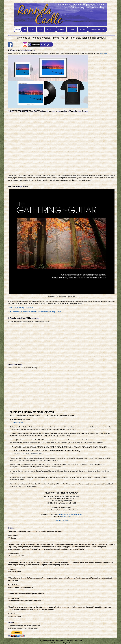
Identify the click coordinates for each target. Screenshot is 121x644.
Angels (83, 29)
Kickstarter (103, 53)
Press (32, 29)
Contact (72, 29)
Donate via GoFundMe (62, 521)
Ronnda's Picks (97, 29)
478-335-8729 (63, 514)
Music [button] (50, 29)
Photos (61, 29)
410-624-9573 (66, 516)
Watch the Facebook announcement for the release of (34, 312)
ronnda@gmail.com (75, 514)
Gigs (41, 29)
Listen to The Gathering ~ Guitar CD (20, 308)
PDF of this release (16, 423)
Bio (24, 29)
